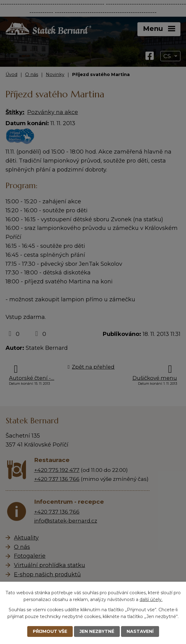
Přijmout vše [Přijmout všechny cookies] (50, 631)
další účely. (151, 600)
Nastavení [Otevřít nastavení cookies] (140, 631)
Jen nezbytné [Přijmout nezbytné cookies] (97, 631)
